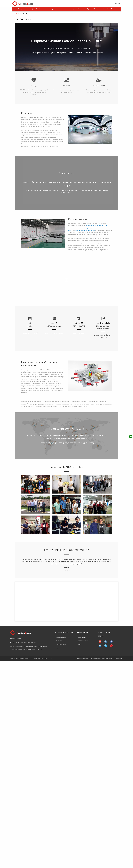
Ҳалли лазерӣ (37, 9)
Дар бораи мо (92, 9)
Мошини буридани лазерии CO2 (96, 226)
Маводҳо (51, 9)
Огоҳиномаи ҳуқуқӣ (83, 656)
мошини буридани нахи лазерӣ (85, 230)
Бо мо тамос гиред (109, 9)
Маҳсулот (22, 9)
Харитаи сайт (118, 656)
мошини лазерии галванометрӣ (79, 228)
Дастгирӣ (77, 9)
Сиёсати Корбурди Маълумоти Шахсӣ (102, 656)
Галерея (64, 9)
